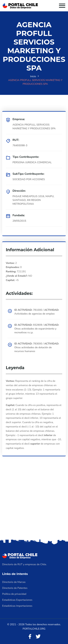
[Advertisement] (34, 503)
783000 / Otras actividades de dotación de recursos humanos (37, 347)
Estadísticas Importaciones (17, 606)
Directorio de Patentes (15, 588)
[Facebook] (30, 637)
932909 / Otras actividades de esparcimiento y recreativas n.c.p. (37, 329)
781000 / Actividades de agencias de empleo (37, 312)
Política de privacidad (14, 594)
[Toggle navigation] (62, 6)
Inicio (33, 76)
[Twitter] (38, 637)
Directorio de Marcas (14, 582)
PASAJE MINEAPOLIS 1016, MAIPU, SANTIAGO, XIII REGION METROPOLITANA (33, 200)
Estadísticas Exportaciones (17, 600)
